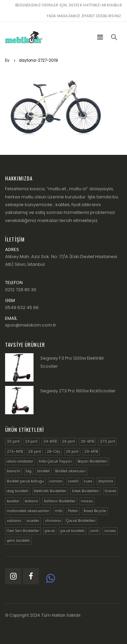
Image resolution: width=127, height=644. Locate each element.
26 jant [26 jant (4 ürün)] (68, 441)
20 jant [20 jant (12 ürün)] (13, 441)
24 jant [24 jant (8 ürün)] (31, 441)
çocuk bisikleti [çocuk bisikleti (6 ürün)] (72, 531)
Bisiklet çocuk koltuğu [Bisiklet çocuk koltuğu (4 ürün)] (25, 481)
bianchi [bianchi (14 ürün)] (14, 471)
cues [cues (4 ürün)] (88, 481)
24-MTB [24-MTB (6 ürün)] (50, 441)
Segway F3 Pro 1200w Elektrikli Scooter (72, 362)
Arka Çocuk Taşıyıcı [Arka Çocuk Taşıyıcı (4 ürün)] (55, 461)
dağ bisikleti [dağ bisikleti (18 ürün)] (18, 491)
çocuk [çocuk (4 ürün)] (50, 531)
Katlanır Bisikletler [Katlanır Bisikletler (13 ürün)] (60, 501)
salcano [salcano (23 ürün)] (14, 521)
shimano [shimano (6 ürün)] (53, 521)
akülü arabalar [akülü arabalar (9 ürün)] (20, 461)
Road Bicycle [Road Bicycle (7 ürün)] (95, 511)
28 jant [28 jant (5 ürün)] (35, 452)
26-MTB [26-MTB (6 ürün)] (87, 441)
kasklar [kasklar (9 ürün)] (13, 501)
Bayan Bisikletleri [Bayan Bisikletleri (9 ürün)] (92, 461)
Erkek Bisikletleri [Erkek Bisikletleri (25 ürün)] (86, 491)
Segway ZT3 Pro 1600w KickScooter (78, 391)
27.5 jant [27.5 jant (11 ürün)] (108, 441)
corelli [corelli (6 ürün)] (73, 481)
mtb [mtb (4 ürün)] (59, 511)
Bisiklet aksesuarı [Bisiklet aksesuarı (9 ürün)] (70, 471)
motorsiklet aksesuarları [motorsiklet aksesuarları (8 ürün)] (28, 511)
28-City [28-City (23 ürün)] (54, 452)
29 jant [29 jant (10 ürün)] (72, 452)
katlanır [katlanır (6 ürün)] (31, 501)
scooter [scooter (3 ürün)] (33, 521)
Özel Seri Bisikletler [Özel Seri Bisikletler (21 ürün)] (23, 531)
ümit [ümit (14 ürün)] (94, 531)
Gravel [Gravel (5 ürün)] (110, 491)
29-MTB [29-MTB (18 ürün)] (91, 452)
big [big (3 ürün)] (29, 471)
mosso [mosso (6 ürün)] (87, 501)
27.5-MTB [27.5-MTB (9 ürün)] (15, 452)
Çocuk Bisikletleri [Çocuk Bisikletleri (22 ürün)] (81, 521)
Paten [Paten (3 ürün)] (73, 511)
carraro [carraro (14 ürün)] (56, 481)
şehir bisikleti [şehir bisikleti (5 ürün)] (18, 541)
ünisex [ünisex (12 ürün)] (110, 531)
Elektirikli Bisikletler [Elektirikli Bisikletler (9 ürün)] (50, 491)
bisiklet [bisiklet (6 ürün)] (44, 471)
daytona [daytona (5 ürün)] (106, 481)
